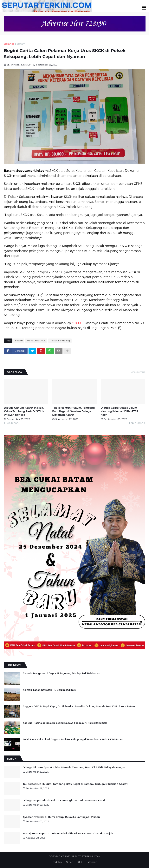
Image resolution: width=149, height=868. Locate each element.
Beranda (9, 44)
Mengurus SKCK (36, 341)
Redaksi (57, 862)
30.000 (77, 323)
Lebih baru (13, 423)
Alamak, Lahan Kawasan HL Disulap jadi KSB (49, 690)
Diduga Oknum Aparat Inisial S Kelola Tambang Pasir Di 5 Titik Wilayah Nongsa (24, 411)
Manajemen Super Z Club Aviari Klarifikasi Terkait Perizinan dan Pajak (68, 833)
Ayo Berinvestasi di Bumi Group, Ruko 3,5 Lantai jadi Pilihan (61, 817)
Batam (21, 44)
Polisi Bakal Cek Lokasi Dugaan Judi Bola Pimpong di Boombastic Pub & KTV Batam (73, 739)
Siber (70, 862)
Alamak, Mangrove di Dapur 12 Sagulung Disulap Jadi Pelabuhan (61, 673)
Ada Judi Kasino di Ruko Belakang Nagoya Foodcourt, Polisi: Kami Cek (65, 723)
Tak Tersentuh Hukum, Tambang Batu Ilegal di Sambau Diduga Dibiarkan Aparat (73, 411)
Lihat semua (138, 372)
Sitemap (92, 862)
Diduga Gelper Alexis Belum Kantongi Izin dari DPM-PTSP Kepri (120, 411)
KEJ (80, 862)
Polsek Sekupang (60, 341)
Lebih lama (136, 423)
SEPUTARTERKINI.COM (86, 856)
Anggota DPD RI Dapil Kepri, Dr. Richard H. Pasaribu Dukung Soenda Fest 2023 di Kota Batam (79, 706)
